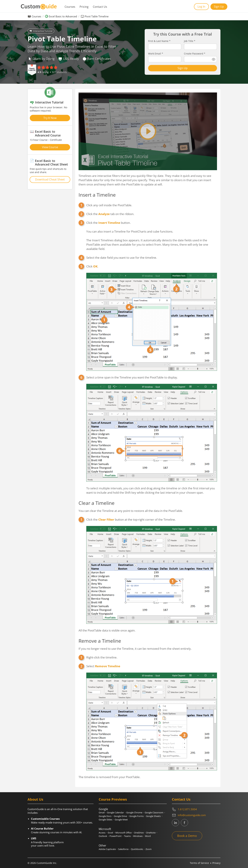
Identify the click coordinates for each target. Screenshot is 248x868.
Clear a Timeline (97, 503)
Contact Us (100, 7)
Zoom (149, 849)
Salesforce (123, 849)
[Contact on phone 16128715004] (196, 809)
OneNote (151, 833)
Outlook (103, 836)
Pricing (84, 7)
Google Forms (136, 816)
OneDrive (139, 833)
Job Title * (190, 41)
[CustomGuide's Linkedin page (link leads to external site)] (175, 823)
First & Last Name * (159, 41)
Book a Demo (187, 836)
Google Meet (121, 820)
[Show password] (214, 59)
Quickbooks (137, 849)
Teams (127, 836)
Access (102, 833)
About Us (35, 799)
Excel (110, 833)
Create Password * (195, 54)
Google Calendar (115, 812)
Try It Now (50, 118)
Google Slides (105, 820)
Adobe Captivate (107, 849)
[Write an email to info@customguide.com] (196, 815)
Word (148, 836)
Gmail (102, 812)
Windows (138, 836)
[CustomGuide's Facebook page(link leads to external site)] (184, 823)
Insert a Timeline (97, 195)
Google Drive (120, 816)
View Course (50, 147)
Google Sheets (153, 816)
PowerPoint (116, 836)
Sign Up (219, 7)
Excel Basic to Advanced (63, 16)
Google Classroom (154, 812)
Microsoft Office (123, 833)
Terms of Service (199, 863)
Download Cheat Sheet (50, 179)
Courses (70, 7)
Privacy (216, 863)
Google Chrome (134, 812)
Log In (201, 7)
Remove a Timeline (100, 641)
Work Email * (156, 54)
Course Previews (113, 799)
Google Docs (105, 816)
